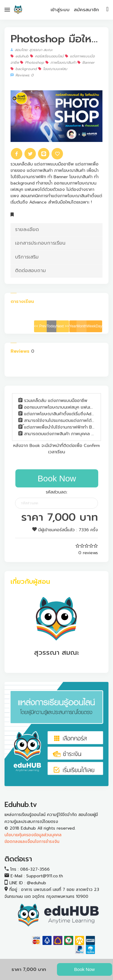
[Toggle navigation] (107, 9)
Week (91, 326)
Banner (86, 63)
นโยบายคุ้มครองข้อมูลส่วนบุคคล (33, 835)
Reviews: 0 (22, 75)
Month (82, 326)
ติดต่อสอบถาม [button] (30, 271)
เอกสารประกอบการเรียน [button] (40, 243)
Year (73, 326)
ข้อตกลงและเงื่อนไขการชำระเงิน (32, 842)
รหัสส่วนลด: (57, 492)
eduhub (20, 56)
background (24, 69)
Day (99, 326)
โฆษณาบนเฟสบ (53, 69)
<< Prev (40, 326)
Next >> (63, 326)
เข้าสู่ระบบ (60, 10)
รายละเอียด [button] (27, 230)
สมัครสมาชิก (86, 10)
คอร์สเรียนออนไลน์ (47, 56)
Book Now (84, 969)
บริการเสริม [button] (27, 257)
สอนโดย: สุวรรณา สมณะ (32, 50)
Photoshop (32, 63)
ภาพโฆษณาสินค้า (61, 63)
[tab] (56, 230)
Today (52, 326)
